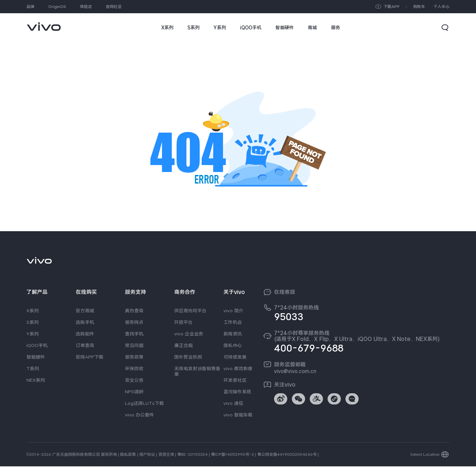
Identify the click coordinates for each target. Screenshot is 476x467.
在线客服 (285, 292)
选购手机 (85, 322)
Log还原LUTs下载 (144, 403)
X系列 (33, 311)
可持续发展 (235, 357)
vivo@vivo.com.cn (295, 371)
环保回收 (134, 368)
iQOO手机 (37, 345)
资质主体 (166, 455)
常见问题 (134, 345)
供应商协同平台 (190, 311)
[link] (44, 23)
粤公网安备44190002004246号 (287, 455)
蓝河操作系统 (237, 392)
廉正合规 (183, 345)
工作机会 (233, 322)
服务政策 (134, 357)
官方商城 (85, 311)
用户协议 (147, 455)
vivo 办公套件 (139, 415)
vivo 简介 (233, 311)
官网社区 (114, 7)
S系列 (33, 322)
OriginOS (57, 7)
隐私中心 (233, 345)
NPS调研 (134, 392)
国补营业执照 (188, 357)
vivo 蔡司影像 (238, 368)
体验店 (86, 7)
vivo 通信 (233, 403)
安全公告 (134, 380)
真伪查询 (134, 311)
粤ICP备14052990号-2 (232, 455)
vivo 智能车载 (238, 415)
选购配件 (85, 334)
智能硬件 (36, 357)
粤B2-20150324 (192, 455)
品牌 (30, 7)
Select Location (425, 455)
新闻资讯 (233, 334)
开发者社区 (235, 380)
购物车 (419, 7)
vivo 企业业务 (189, 334)
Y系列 (33, 334)
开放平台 (183, 322)
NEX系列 (36, 380)
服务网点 (134, 322)
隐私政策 (128, 455)
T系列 (33, 368)
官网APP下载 (90, 357)
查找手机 (134, 334)
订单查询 (85, 345)
